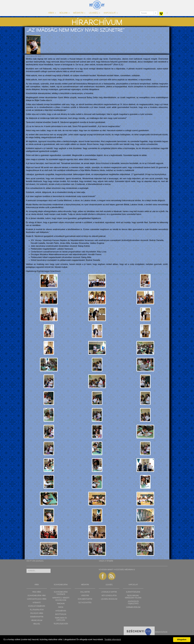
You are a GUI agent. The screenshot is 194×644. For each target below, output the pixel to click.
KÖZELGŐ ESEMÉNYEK (37, 606)
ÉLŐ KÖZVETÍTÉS (85, 603)
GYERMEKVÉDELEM (133, 607)
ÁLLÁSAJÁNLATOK (37, 610)
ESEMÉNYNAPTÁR (37, 617)
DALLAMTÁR (85, 592)
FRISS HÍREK (37, 592)
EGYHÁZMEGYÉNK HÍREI (37, 596)
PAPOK (61, 607)
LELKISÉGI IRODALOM (109, 599)
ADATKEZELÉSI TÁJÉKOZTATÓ (133, 603)
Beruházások (161, 632)
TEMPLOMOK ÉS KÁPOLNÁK (61, 619)
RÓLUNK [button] (65, 13)
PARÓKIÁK (61, 604)
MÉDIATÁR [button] (79, 13)
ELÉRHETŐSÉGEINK (133, 592)
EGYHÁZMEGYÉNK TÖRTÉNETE (61, 593)
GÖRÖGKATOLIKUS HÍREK (37, 599)
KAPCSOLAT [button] (111, 13)
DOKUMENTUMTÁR (85, 599)
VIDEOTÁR (85, 596)
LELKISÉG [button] (95, 13)
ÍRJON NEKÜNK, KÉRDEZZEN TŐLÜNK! (133, 597)
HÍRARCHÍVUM (37, 620)
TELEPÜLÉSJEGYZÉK (61, 624)
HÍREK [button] (52, 13)
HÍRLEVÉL (37, 624)
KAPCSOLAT (133, 585)
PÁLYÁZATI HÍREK (37, 613)
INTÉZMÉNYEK (61, 611)
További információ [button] (113, 639)
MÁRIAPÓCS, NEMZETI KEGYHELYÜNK (61, 599)
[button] (167, 13)
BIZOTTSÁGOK (61, 614)
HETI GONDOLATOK (109, 596)
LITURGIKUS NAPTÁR (109, 592)
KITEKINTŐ (37, 603)
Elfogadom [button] (182, 640)
